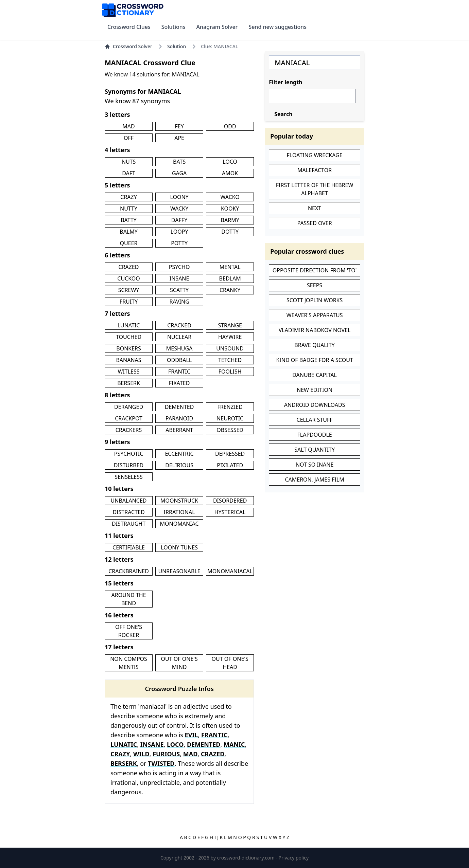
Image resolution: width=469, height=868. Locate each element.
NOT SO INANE (315, 465)
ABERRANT (179, 430)
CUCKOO (129, 278)
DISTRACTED (128, 512)
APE (179, 138)
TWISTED (161, 763)
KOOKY (230, 209)
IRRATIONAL (179, 512)
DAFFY (179, 220)
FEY (179, 126)
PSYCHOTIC (129, 454)
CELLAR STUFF (315, 420)
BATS (179, 162)
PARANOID (179, 418)
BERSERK (129, 383)
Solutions (173, 27)
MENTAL (230, 267)
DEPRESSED (230, 454)
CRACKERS (129, 430)
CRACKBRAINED (129, 571)
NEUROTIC (230, 418)
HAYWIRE (230, 337)
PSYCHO (179, 267)
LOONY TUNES (179, 547)
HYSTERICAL (230, 512)
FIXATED (179, 383)
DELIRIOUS (179, 465)
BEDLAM (230, 278)
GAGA (179, 173)
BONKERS (129, 348)
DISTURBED (129, 465)
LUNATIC (129, 325)
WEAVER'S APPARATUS (315, 315)
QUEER (129, 243)
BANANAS (128, 360)
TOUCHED (129, 337)
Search (283, 114)
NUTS (129, 162)
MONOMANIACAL (230, 571)
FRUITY (129, 302)
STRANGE (230, 325)
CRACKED (179, 325)
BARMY (230, 220)
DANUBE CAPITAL (315, 375)
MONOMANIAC (179, 524)
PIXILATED (230, 465)
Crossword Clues (129, 27)
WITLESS (129, 372)
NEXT (315, 208)
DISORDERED (230, 501)
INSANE (179, 278)
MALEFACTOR (315, 170)
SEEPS (315, 285)
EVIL (192, 735)
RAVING (179, 302)
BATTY (129, 220)
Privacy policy (294, 858)
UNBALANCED (129, 501)
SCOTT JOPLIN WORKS (315, 300)
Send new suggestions (277, 27)
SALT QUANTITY (315, 450)
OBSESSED (230, 430)
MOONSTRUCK (179, 501)
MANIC (234, 744)
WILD (141, 754)
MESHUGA (179, 348)
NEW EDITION (315, 390)
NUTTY (129, 209)
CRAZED (129, 267)
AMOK (230, 173)
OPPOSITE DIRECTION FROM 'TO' (315, 270)
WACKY (179, 209)
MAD (128, 126)
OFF (129, 138)
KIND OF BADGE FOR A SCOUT (314, 360)
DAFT (129, 173)
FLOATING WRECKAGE (315, 155)
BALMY (129, 232)
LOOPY (179, 232)
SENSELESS (128, 477)
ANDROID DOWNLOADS (315, 405)
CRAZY (129, 197)
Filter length (285, 82)
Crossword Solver (128, 46)
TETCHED (230, 360)
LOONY (179, 197)
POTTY (179, 243)
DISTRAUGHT (129, 524)
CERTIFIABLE (129, 547)
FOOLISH (230, 372)
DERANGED (129, 407)
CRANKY (230, 290)
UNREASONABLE (179, 571)
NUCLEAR (179, 337)
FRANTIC (179, 372)
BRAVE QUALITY (315, 345)
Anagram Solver (217, 27)
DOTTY (230, 232)
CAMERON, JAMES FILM (314, 480)
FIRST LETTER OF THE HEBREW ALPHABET (315, 189)
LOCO (230, 162)
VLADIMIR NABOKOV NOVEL (315, 330)
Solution (177, 46)
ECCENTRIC (179, 454)
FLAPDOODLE (314, 435)
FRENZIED (230, 407)
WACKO (230, 197)
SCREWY (129, 290)
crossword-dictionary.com (247, 858)
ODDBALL (179, 360)
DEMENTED (179, 407)
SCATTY (179, 290)
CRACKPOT (129, 418)
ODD (230, 126)
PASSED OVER (315, 223)
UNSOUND (230, 348)
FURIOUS (166, 754)
